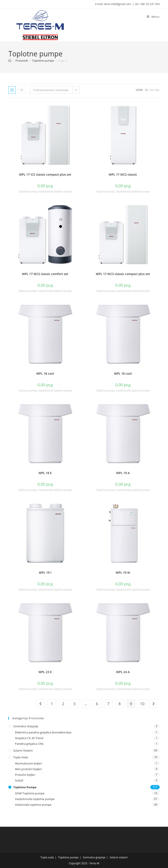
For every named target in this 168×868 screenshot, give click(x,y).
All (157, 90)
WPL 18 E (45, 473)
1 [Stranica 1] (52, 704)
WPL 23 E (45, 672)
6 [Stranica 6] (97, 704)
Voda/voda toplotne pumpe (33, 805)
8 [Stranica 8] (120, 704)
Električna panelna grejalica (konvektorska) (43, 732)
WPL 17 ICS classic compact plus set (45, 174)
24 (151, 90)
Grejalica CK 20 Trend (29, 738)
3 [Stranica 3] (74, 704)
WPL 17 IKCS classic (123, 174)
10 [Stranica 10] (142, 704)
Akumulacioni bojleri (28, 763)
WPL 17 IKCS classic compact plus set (123, 274)
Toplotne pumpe (27, 191)
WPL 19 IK (123, 573)
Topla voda (21, 757)
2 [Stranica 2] (63, 704)
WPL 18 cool (45, 373)
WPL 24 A (123, 672)
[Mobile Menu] (153, 17)
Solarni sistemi (23, 750)
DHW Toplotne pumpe (30, 793)
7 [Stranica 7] (108, 704)
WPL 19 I (45, 573)
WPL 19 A (123, 473)
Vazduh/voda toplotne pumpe (55, 191)
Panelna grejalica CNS (29, 744)
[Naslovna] (10, 61)
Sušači (19, 780)
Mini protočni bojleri (28, 769)
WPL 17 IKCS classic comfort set (45, 274)
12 (146, 90)
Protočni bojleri (25, 775)
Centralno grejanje (26, 726)
